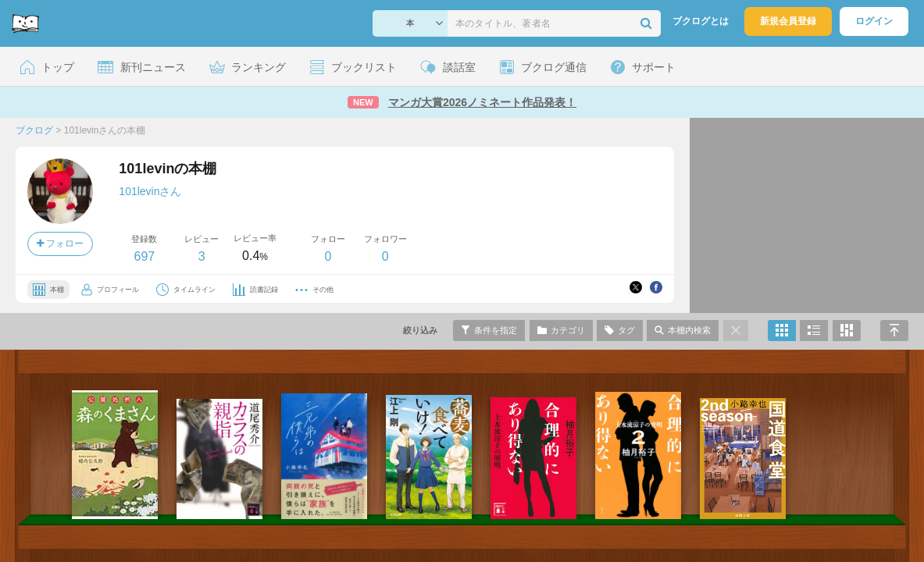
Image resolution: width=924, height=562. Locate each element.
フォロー (60, 244)
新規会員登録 (788, 21)
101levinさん (150, 191)
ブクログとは (701, 21)
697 (144, 256)
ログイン (874, 21)
